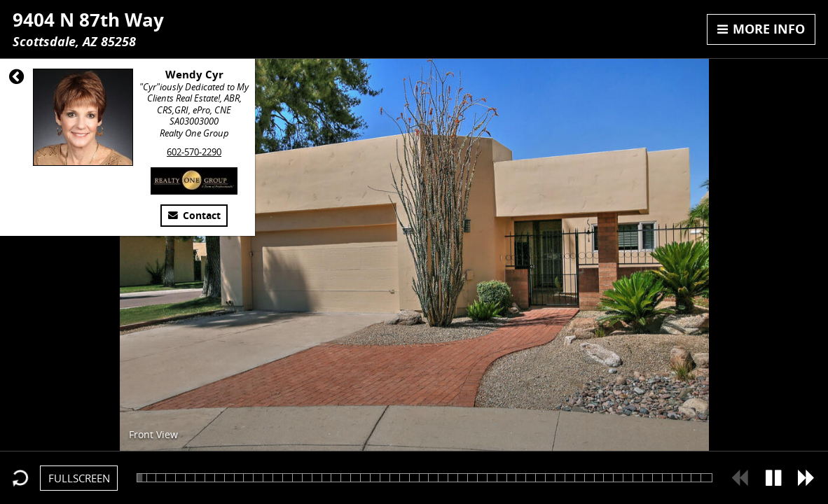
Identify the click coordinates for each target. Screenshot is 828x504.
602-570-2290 (194, 152)
